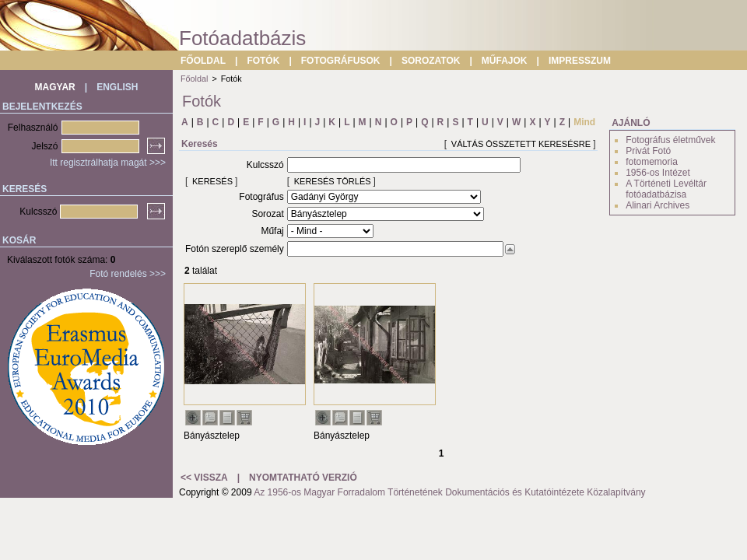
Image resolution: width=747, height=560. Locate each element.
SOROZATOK (431, 61)
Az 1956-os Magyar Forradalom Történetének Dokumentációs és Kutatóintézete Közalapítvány (449, 492)
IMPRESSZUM (580, 61)
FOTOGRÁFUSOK (341, 61)
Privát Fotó (648, 151)
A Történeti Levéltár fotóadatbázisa (666, 189)
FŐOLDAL (203, 61)
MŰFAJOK (505, 61)
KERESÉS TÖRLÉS (333, 181)
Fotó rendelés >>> (128, 274)
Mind (584, 122)
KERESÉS (212, 181)
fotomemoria (652, 162)
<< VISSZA (204, 478)
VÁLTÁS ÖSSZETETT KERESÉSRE (521, 144)
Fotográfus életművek (670, 140)
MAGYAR (55, 87)
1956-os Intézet (658, 173)
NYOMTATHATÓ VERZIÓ (303, 478)
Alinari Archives (658, 205)
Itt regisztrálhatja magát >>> (108, 163)
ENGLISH (117, 87)
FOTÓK (263, 61)
